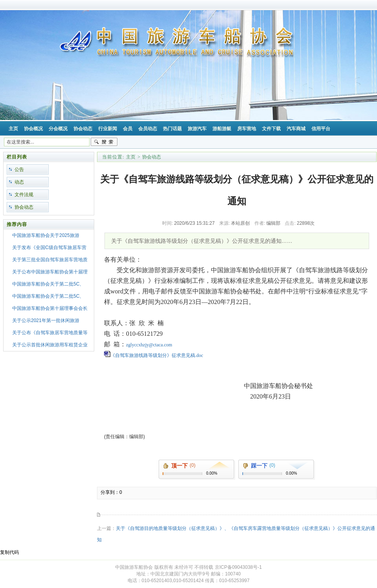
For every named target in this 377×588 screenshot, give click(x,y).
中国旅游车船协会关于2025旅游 (46, 235)
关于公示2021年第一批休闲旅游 (46, 320)
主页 (131, 157)
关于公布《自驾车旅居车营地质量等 (50, 333)
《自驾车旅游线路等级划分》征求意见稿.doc (157, 355)
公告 (19, 169)
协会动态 (24, 207)
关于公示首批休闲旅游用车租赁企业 (50, 345)
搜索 (104, 142)
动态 (19, 182)
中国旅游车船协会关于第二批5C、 (48, 284)
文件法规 (24, 195)
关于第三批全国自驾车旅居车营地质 (50, 260)
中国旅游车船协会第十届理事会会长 (50, 308)
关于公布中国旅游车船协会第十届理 (50, 272)
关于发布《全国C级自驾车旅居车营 (49, 248)
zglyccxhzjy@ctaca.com (149, 345)
